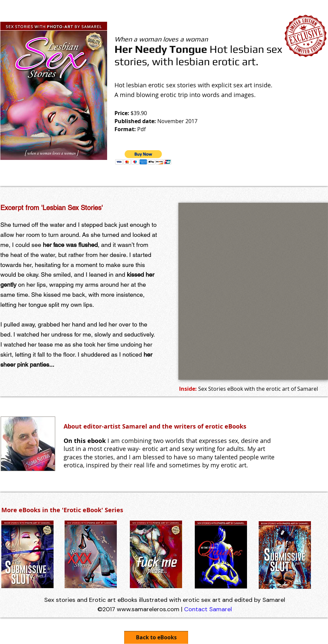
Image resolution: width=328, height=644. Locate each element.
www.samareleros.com (148, 609)
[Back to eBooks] (156, 637)
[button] (143, 157)
